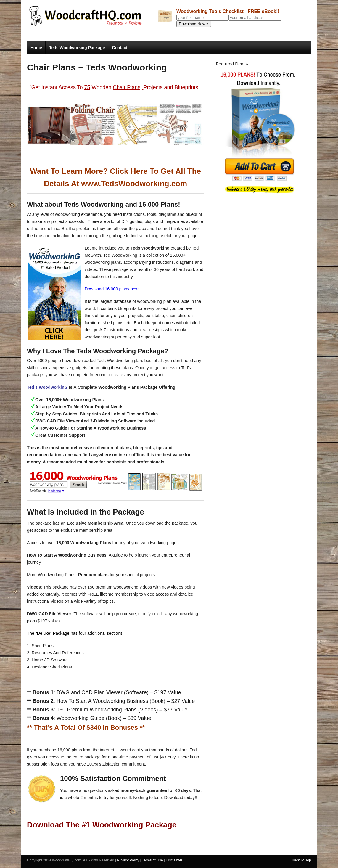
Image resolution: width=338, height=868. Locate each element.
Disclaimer (174, 860)
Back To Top (301, 860)
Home (36, 48)
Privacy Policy (128, 860)
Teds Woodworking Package (77, 48)
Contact (120, 48)
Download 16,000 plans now (111, 289)
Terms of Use (153, 860)
